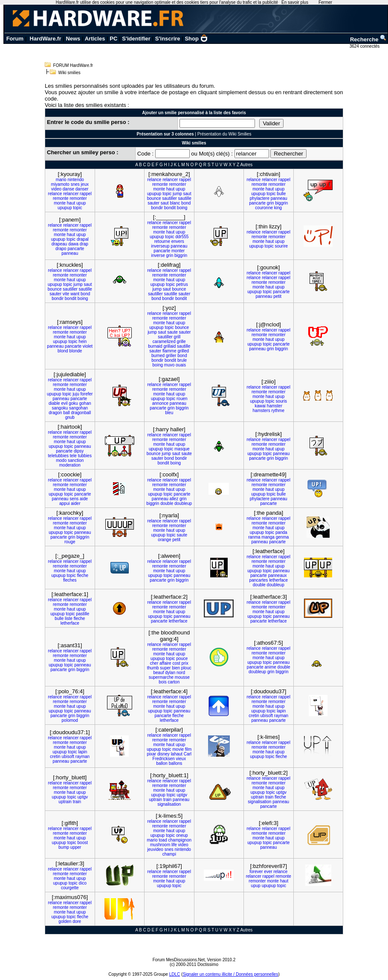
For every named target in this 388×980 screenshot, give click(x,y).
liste (69, 618)
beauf (158, 673)
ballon (162, 763)
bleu (169, 413)
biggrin (281, 203)
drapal (83, 239)
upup (81, 203)
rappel (86, 194)
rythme (278, 411)
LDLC (175, 974)
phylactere (260, 198)
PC (113, 39)
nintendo (75, 180)
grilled (183, 351)
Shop (196, 39)
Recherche (368, 39)
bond (186, 203)
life (174, 845)
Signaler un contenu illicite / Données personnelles (230, 974)
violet (88, 346)
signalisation (169, 804)
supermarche (161, 677)
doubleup (183, 503)
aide (84, 499)
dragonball (81, 413)
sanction (76, 460)
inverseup (160, 246)
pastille (83, 614)
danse (68, 189)
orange (164, 540)
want (75, 294)
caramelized (164, 342)
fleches (70, 580)
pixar (151, 754)
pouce (182, 659)
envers (178, 241)
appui (64, 503)
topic (77, 208)
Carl (188, 754)
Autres (246, 165)
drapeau (59, 244)
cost (176, 663)
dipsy (79, 451)
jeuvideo (155, 849)
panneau (279, 198)
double (167, 503)
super (165, 668)
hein (83, 342)
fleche (83, 575)
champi (169, 854)
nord (181, 673)
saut (187, 194)
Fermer (325, 2)
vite (66, 294)
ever (268, 872)
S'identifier (136, 39)
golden (65, 921)
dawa (73, 244)
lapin (281, 711)
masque (182, 449)
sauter (153, 203)
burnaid (155, 346)
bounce (154, 198)
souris (281, 401)
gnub (70, 417)
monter (178, 251)
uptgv (83, 797)
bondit (170, 208)
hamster (275, 406)
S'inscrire (168, 39)
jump (177, 194)
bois (162, 682)
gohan (85, 403)
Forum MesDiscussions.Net (179, 960)
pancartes (258, 580)
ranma (254, 537)
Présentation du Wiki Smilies (224, 134)
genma (282, 537)
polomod (70, 720)
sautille (185, 198)
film (188, 749)
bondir (157, 208)
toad (163, 840)
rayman (281, 716)
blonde (75, 351)
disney (164, 754)
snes (75, 184)
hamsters (262, 411)
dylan (170, 673)
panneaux (278, 575)
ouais (181, 365)
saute (172, 332)
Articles (95, 39)
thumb (153, 668)
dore (77, 921)
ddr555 (182, 237)
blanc (175, 203)
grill (177, 337)
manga (268, 537)
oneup (182, 835)
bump (64, 847)
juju (76, 394)
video (56, 189)
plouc (186, 668)
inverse (158, 255)
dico (83, 883)
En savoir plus (295, 2)
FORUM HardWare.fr (73, 65)
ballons (176, 763)
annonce (160, 403)
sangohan (78, 408)
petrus (182, 284)
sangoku (60, 408)
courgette (70, 888)
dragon (55, 413)
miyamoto (60, 184)
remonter (78, 198)
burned (158, 356)
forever (256, 872)
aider (75, 503)
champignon (180, 840)
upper (76, 847)
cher (154, 663)
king (278, 208)
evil (64, 403)
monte (60, 203)
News (73, 39)
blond (63, 351)
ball (67, 413)
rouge (70, 542)
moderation (70, 465)
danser (82, 189)
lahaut (177, 754)
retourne (162, 241)
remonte (61, 198)
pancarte (257, 203)
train (77, 802)
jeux (85, 184)
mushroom (160, 845)
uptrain (65, 802)
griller (171, 356)
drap (84, 244)
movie (178, 749)
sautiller (169, 198)
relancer (71, 194)
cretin (254, 716)
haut (71, 203)
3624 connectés (365, 46)
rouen (182, 399)
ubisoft (267, 716)
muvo (169, 365)
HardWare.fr (46, 39)
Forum (15, 39)
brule (182, 360)
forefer (87, 394)
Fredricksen (164, 759)
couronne (264, 208)
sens (74, 499)
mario (61, 180)
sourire (281, 246)
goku (73, 403)
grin (271, 203)
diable (54, 403)
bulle (281, 194)
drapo (61, 249)
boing (182, 208)
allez (174, 499)
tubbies (85, 456)
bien (176, 668)
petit (277, 296)
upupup (65, 208)
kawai (261, 406)
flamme (169, 351)
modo (61, 460)
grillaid (169, 346)
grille (181, 342)
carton (174, 682)
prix (185, 663)
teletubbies (58, 456)
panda (281, 532)
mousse (182, 677)
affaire (165, 663)
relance (55, 194)
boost (83, 843)
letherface (278, 580)
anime (271, 667)
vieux (181, 759)
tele (73, 456)
